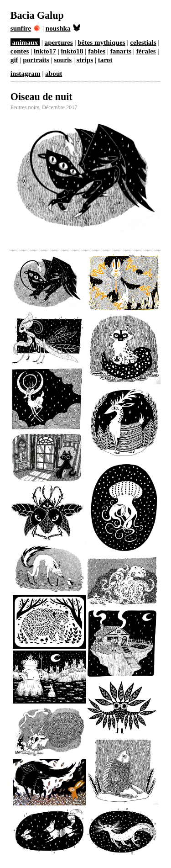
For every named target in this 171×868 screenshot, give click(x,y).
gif (14, 60)
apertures (59, 42)
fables (97, 51)
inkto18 (72, 51)
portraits (36, 60)
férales (146, 51)
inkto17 (45, 51)
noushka (63, 28)
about (54, 73)
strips (85, 60)
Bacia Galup (37, 15)
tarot (105, 60)
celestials (143, 42)
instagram (26, 73)
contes (20, 51)
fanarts (121, 51)
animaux (25, 42)
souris (63, 60)
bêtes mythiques (101, 42)
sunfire (26, 28)
